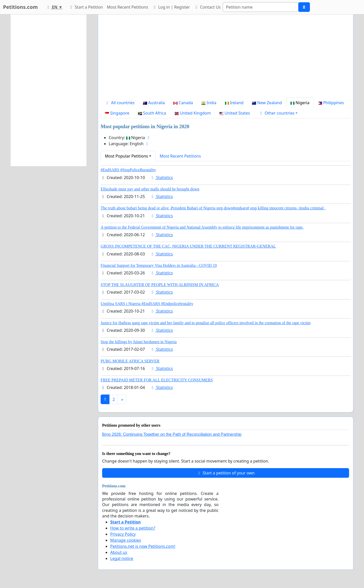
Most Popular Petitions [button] (127, 156)
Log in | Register (171, 7)
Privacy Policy (123, 534)
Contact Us (207, 7)
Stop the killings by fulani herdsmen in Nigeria (139, 342)
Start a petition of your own (226, 473)
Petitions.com (20, 7)
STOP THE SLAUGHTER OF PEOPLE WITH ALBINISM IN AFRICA (160, 285)
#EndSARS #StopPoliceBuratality (128, 170)
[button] (278, 113)
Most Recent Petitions (128, 7)
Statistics (161, 178)
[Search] (261, 7)
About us (119, 552)
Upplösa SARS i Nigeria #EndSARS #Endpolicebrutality (147, 304)
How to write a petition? (133, 528)
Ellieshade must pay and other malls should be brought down (150, 189)
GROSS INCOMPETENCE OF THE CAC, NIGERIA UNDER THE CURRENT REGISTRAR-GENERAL (188, 246)
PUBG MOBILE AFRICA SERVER (130, 361)
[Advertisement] (226, 58)
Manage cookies (126, 540)
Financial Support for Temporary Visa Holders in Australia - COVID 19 (159, 265)
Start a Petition (86, 7)
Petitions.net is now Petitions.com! (143, 546)
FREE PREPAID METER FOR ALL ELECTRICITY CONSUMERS (157, 380)
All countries (120, 103)
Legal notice (122, 558)
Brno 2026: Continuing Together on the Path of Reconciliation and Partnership (172, 434)
